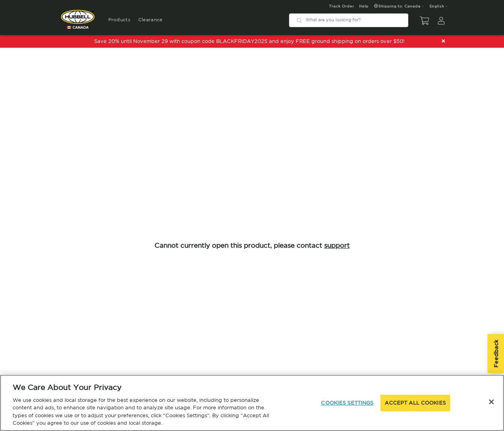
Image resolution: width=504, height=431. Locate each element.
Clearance (150, 20)
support (337, 245)
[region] (252, 403)
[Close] (491, 402)
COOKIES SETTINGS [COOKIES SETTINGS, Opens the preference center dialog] (347, 403)
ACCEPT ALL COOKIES (415, 403)
